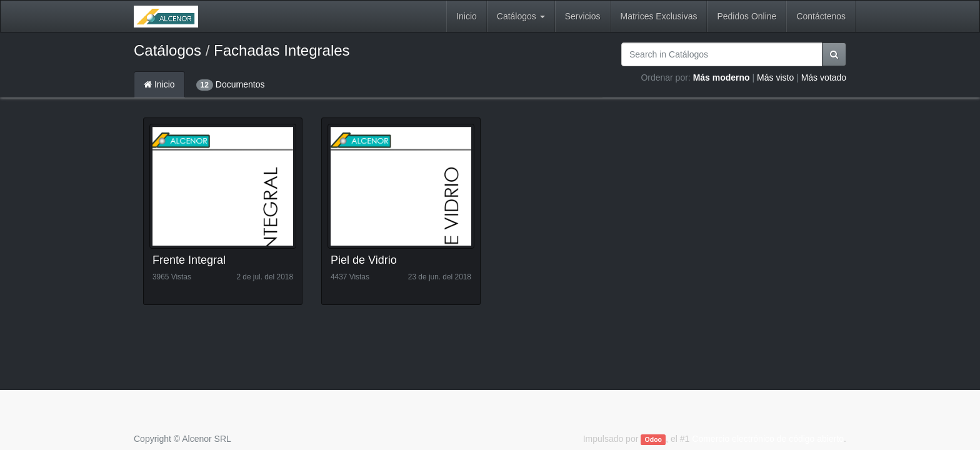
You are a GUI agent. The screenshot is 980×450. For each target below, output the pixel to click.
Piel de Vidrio (364, 260)
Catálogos (167, 50)
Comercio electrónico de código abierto (768, 439)
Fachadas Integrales (282, 50)
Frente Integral (189, 260)
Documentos (231, 85)
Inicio (159, 84)
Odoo (653, 439)
